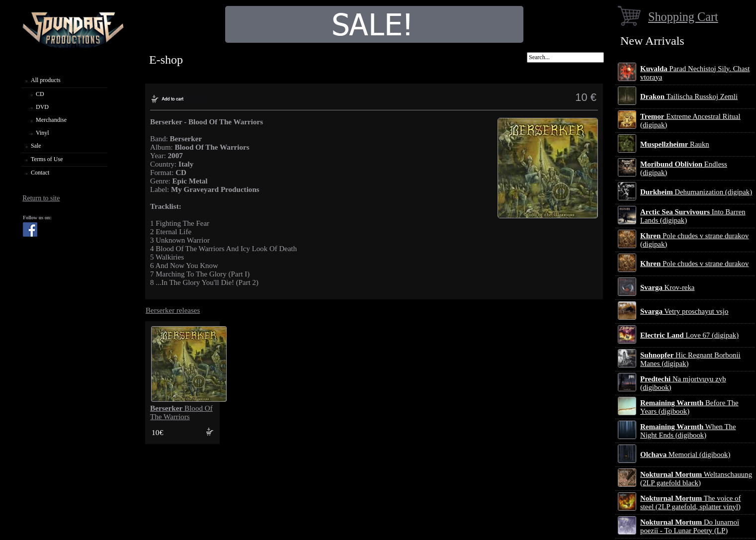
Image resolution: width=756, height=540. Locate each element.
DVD (42, 107)
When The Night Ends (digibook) (688, 431)
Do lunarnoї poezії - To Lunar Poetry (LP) (690, 526)
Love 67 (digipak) (689, 335)
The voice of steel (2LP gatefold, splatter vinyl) (690, 502)
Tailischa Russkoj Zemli (689, 96)
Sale (36, 146)
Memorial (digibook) (685, 454)
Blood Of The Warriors (181, 412)
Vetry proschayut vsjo (684, 311)
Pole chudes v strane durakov (694, 264)
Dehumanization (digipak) (696, 192)
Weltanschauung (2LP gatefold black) (696, 479)
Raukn (675, 144)
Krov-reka (667, 287)
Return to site (41, 198)
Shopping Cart (683, 17)
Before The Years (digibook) (689, 407)
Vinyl (42, 133)
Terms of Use (47, 159)
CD (40, 94)
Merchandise (51, 120)
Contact (40, 173)
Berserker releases (173, 310)
